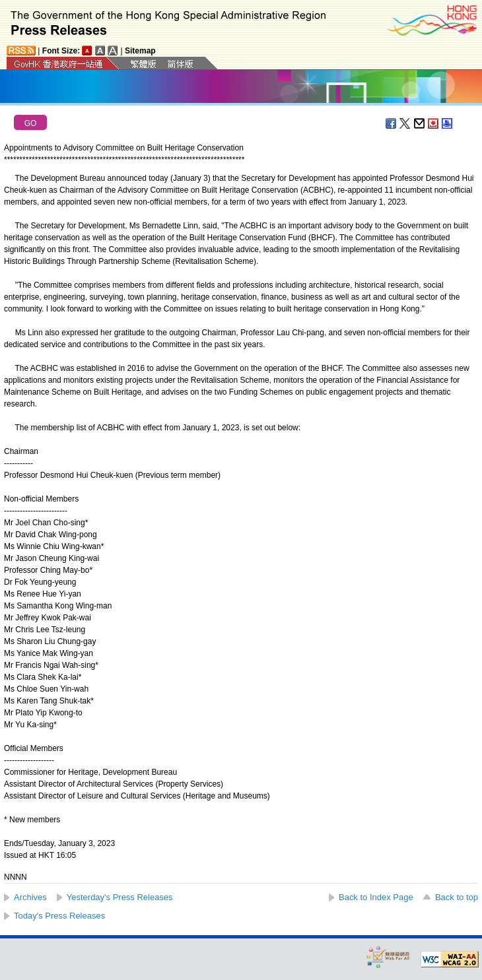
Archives (30, 897)
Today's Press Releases (59, 916)
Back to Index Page (376, 897)
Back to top (457, 897)
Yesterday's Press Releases (120, 897)
